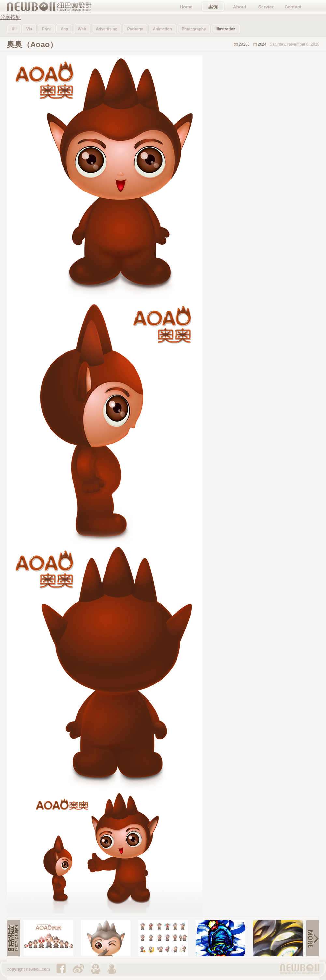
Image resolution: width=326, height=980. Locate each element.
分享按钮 (10, 17)
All (14, 29)
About (239, 7)
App (64, 29)
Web (82, 29)
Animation (162, 29)
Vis (29, 29)
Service (266, 7)
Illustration (226, 29)
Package (135, 29)
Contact (293, 7)
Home (186, 7)
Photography (194, 29)
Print (46, 29)
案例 (213, 7)
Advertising (106, 29)
